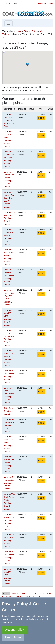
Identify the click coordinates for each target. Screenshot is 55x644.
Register (42, 4)
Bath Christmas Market (8, 411)
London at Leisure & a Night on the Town (9, 120)
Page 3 (24, 593)
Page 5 (42, 593)
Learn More (13, 637)
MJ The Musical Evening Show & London (9, 377)
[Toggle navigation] (9, 23)
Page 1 (6, 593)
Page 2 (15, 593)
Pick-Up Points (31, 31)
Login (50, 4)
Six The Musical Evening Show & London (9, 425)
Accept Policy (15, 630)
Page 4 (33, 593)
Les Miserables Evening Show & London (9, 218)
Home (19, 31)
